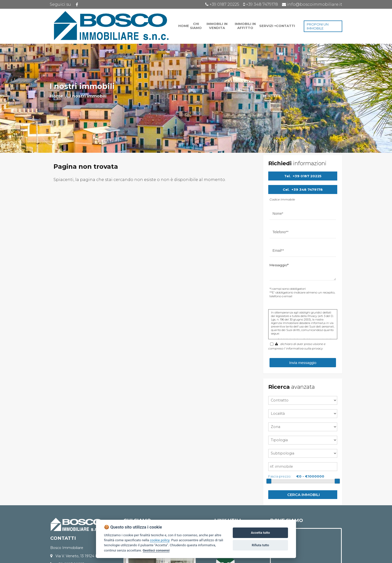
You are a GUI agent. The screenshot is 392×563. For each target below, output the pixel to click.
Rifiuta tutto (260, 545)
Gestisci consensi (156, 550)
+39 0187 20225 (307, 176)
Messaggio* (279, 265)
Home (56, 96)
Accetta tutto (260, 533)
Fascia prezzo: (280, 476)
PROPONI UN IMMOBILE (318, 26)
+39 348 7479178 (307, 189)
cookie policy (159, 540)
